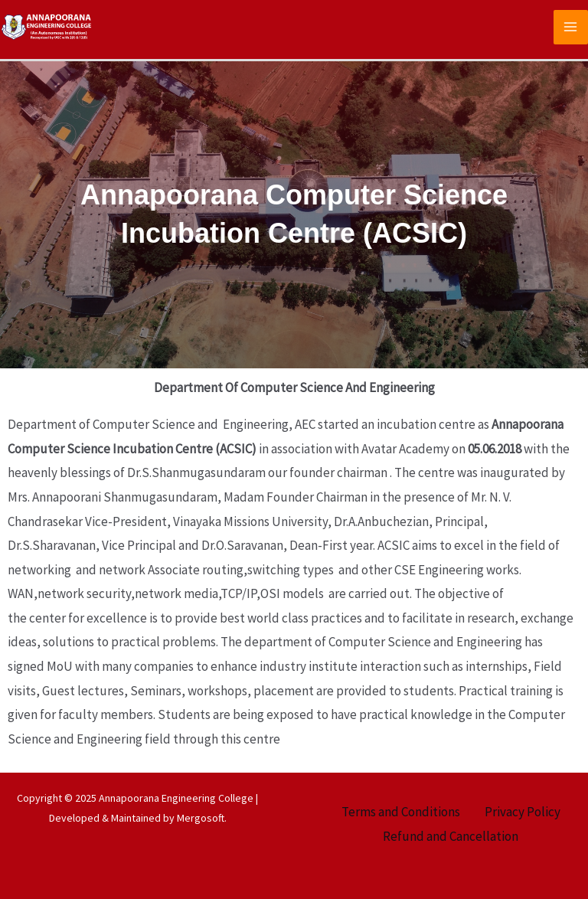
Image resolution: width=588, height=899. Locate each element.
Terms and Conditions (401, 812)
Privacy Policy (523, 812)
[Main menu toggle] (571, 28)
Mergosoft (201, 818)
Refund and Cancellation (451, 836)
